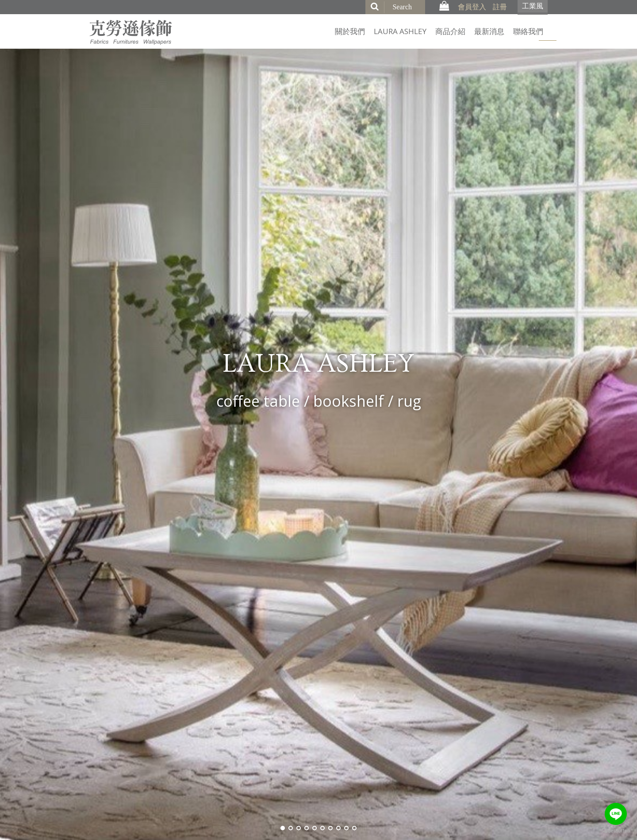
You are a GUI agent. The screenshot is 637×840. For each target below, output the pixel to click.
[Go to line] (616, 814)
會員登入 (472, 7)
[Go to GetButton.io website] (616, 831)
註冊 (500, 7)
